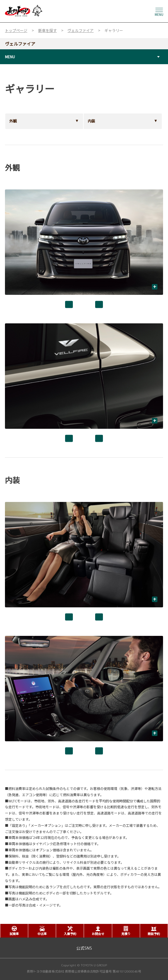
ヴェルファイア (20, 44)
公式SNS (84, 948)
